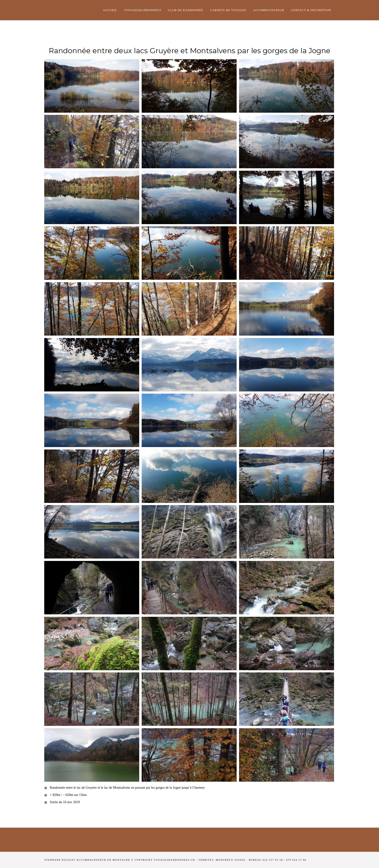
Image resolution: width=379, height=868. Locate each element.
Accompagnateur (269, 10)
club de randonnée (186, 10)
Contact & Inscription (311, 10)
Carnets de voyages (228, 10)
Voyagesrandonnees (143, 10)
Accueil (110, 10)
